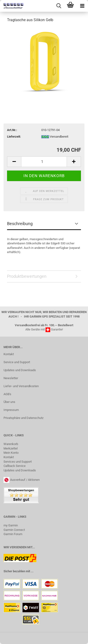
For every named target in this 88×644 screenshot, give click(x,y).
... (32, 571)
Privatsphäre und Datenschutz (23, 418)
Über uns (9, 402)
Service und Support (17, 362)
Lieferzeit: (14, 137)
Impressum (11, 410)
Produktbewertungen (27, 276)
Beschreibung (20, 224)
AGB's (7, 394)
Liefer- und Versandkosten (21, 386)
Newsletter (11, 378)
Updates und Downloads (20, 370)
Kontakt (9, 354)
